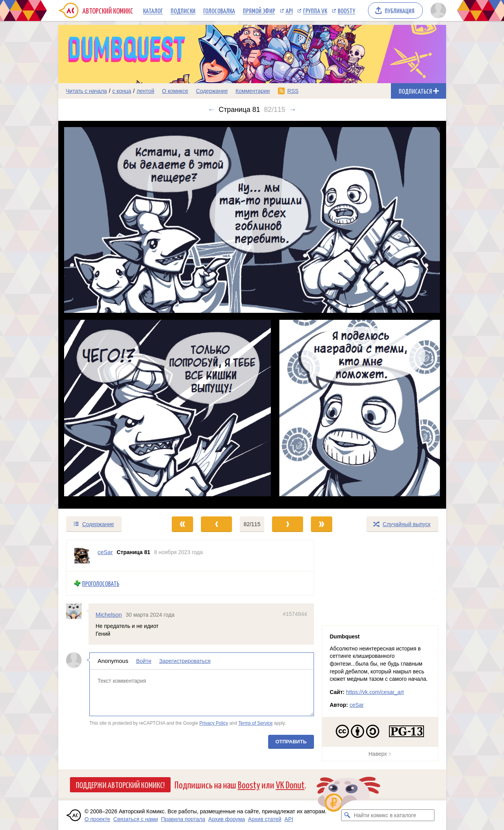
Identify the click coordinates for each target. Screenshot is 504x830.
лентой (145, 91)
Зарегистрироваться (185, 661)
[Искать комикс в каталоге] (347, 815)
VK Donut (290, 784)
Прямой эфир (259, 10)
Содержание (212, 91)
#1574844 (295, 614)
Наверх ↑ (380, 754)
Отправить (291, 741)
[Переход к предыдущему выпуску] (107, 315)
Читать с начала (87, 91)
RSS (293, 91)
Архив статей (265, 819)
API (289, 10)
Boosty (346, 10)
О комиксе (175, 91)
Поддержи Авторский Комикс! (120, 785)
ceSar (357, 705)
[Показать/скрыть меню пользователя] (437, 10)
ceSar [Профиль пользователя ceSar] (105, 552)
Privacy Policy (213, 723)
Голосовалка (219, 10)
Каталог (153, 10)
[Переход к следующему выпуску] (252, 315)
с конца (122, 91)
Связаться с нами (136, 819)
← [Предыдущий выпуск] (211, 110)
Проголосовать (101, 583)
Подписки (183, 10)
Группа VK (315, 10)
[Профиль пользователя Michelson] (77, 611)
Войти (144, 661)
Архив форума (227, 819)
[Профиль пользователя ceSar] (82, 556)
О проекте (98, 819)
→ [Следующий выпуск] (293, 110)
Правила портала (183, 819)
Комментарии (253, 91)
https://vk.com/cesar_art (375, 692)
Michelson (109, 614)
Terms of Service (255, 723)
